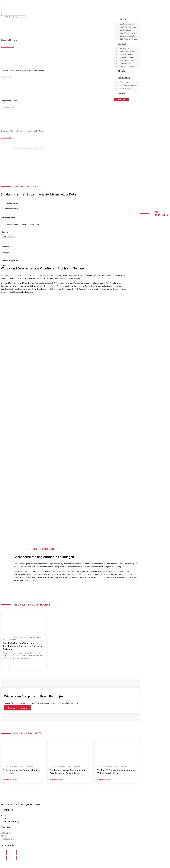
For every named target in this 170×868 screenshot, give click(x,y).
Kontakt (4, 816)
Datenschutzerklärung (10, 822)
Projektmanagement (10, 208)
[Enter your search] (15, 16)
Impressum (5, 819)
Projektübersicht (8, 839)
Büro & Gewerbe (9, 237)
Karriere (4, 836)
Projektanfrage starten (17, 708)
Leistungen (5, 833)
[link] (27, 16)
